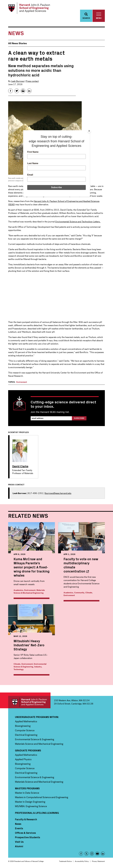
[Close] (89, 131)
